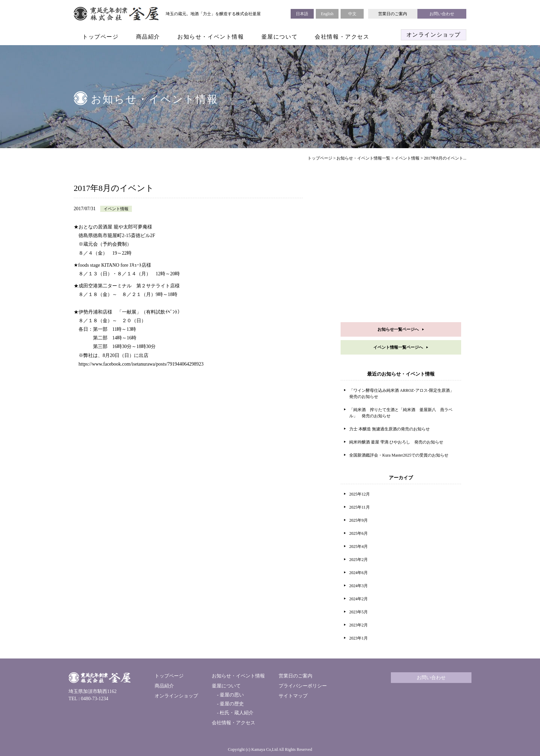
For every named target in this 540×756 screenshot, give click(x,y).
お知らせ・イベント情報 (211, 37)
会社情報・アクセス (342, 37)
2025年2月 (359, 560)
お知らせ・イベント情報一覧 (363, 158)
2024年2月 (359, 599)
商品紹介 (148, 37)
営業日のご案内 (393, 14)
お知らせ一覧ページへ (398, 329)
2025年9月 (359, 520)
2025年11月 (360, 507)
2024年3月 (359, 586)
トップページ (101, 37)
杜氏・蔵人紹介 (236, 713)
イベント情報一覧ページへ (398, 347)
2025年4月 (359, 546)
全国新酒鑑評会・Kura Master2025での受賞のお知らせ (399, 455)
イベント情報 (407, 158)
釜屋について (280, 37)
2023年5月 (359, 612)
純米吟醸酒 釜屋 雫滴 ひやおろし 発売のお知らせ (396, 442)
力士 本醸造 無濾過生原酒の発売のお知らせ (390, 429)
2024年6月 (359, 573)
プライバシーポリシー (303, 686)
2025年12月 (360, 494)
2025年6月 (359, 533)
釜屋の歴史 (231, 704)
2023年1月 (359, 638)
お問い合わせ (442, 14)
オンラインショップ (434, 35)
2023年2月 (359, 625)
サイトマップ (293, 696)
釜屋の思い (231, 695)
